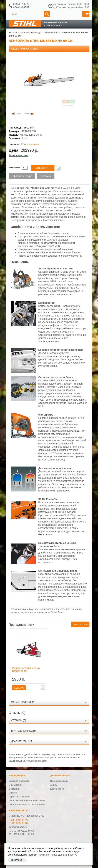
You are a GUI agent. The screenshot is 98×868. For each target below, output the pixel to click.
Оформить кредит (22, 176)
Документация (22, 741)
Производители (59, 781)
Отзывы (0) (19, 720)
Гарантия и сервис (19, 797)
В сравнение (58, 168)
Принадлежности (24, 731)
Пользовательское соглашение (27, 804)
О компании (16, 785)
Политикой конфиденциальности (57, 855)
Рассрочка (45, 176)
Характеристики (23, 702)
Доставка (14, 789)
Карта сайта (57, 789)
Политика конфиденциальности (27, 801)
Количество (14, 168)
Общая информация (25, 49)
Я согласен (17, 860)
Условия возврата (19, 781)
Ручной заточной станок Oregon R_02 (26, 669)
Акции (54, 785)
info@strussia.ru (18, 827)
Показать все (80, 624)
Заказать (43, 168)
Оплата (13, 793)
